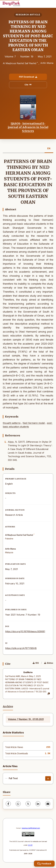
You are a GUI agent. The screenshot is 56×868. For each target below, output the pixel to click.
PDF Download (28, 77)
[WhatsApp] (18, 804)
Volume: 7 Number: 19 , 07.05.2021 (26, 719)
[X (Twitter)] (28, 804)
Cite (28, 85)
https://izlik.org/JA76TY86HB (21, 648)
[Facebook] (8, 804)
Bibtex (49, 663)
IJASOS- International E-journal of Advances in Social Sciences (28, 127)
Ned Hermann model (34, 423)
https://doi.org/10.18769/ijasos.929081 (25, 631)
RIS (36, 663)
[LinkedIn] (38, 804)
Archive (8, 706)
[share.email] (48, 804)
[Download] (48, 778)
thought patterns (12, 423)
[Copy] (49, 694)
